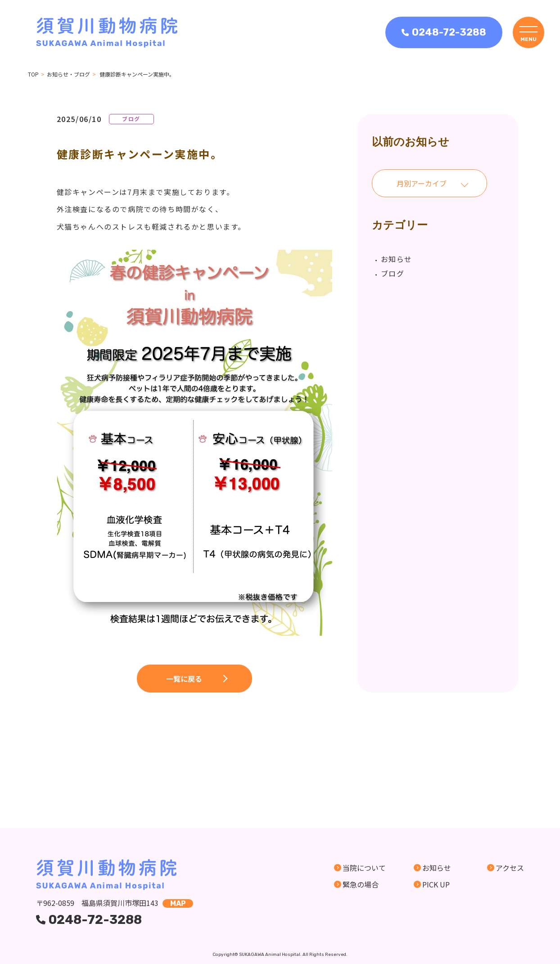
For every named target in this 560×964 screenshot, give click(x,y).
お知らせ (397, 259)
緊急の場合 (361, 884)
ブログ (393, 273)
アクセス (510, 868)
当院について (364, 868)
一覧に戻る (184, 679)
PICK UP (436, 884)
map (178, 903)
